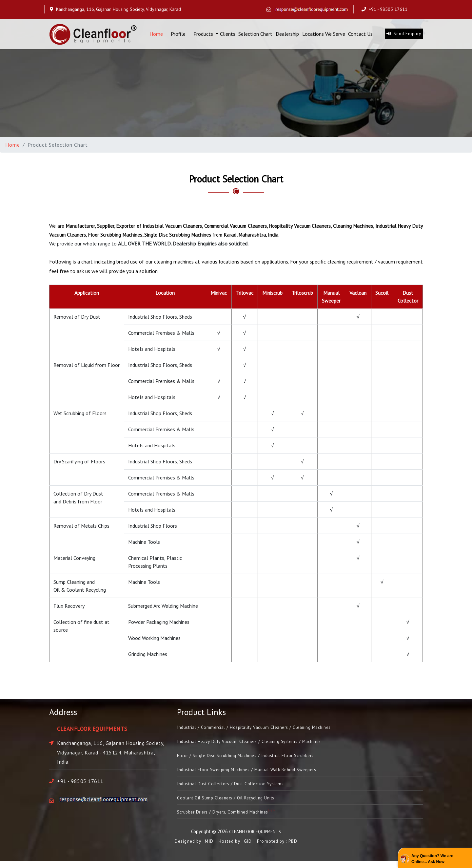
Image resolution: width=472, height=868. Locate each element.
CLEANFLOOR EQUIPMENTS (255, 838)
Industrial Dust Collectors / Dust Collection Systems (240, 788)
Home (156, 35)
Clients (228, 35)
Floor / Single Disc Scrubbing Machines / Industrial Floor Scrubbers (255, 758)
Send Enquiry (404, 35)
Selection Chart (255, 35)
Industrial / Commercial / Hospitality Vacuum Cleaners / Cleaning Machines (265, 728)
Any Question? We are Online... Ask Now (432, 859)
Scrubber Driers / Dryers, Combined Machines (232, 818)
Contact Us (360, 35)
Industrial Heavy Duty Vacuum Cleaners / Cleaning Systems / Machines (260, 743)
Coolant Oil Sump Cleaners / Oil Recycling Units (233, 803)
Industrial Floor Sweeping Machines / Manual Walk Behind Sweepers (257, 773)
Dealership (287, 35)
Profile (178, 35)
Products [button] (204, 35)
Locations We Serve (324, 35)
